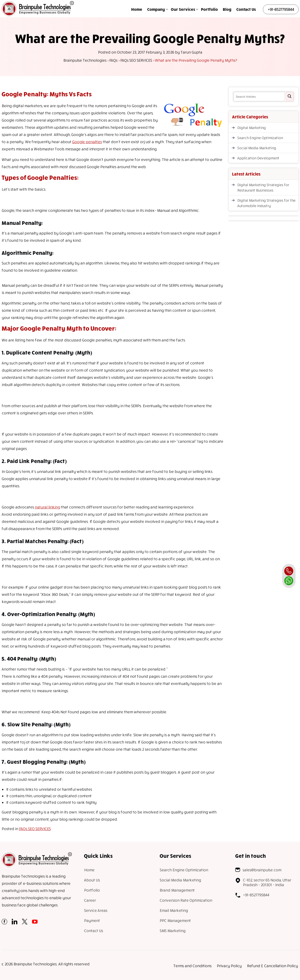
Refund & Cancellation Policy (272, 966)
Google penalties (87, 142)
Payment (92, 920)
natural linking (47, 507)
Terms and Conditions (192, 966)
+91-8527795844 (281, 9)
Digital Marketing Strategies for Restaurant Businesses (263, 187)
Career (90, 900)
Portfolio (209, 9)
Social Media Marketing (257, 148)
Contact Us (246, 9)
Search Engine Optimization (260, 138)
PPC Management (175, 920)
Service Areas (96, 910)
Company (156, 9)
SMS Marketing (172, 931)
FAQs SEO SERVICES (35, 829)
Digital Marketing (251, 128)
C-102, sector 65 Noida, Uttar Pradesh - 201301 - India (263, 882)
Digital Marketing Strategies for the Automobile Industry (266, 203)
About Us (92, 880)
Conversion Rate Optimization (186, 900)
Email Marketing (174, 910)
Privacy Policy (229, 966)
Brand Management (177, 890)
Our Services (183, 9)
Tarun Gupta (191, 52)
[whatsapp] (289, 581)
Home (137, 9)
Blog (227, 9)
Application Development (258, 158)
